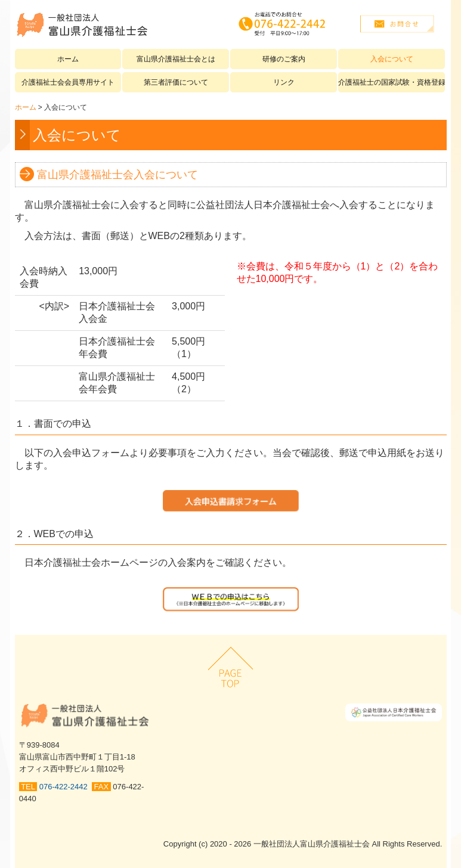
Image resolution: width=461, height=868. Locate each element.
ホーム (68, 59)
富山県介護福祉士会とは (176, 59)
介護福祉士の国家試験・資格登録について (392, 82)
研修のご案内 (284, 59)
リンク (284, 82)
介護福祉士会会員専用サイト (68, 82)
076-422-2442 (66, 787)
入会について (392, 59)
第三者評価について (176, 82)
